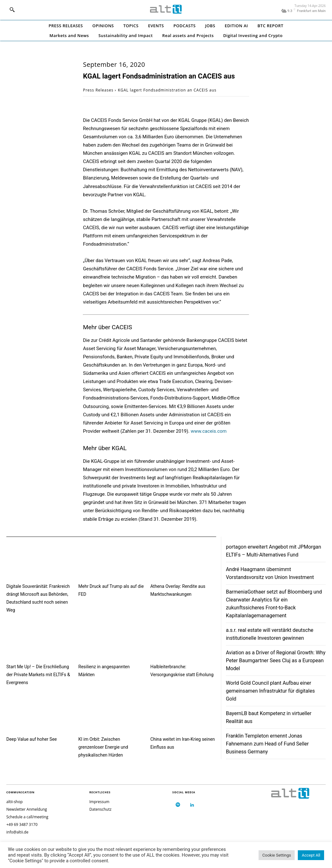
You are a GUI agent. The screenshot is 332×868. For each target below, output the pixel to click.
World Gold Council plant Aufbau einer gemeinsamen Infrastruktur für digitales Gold (270, 691)
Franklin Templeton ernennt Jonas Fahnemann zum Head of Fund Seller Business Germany (267, 744)
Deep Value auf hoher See (31, 739)
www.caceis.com (209, 431)
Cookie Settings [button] (277, 855)
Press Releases (98, 90)
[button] (12, 9)
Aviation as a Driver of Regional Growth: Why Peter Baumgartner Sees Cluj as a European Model (276, 660)
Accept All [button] (311, 855)
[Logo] (166, 9)
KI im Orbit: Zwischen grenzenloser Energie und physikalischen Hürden (103, 747)
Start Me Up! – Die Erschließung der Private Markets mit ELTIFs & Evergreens (38, 675)
